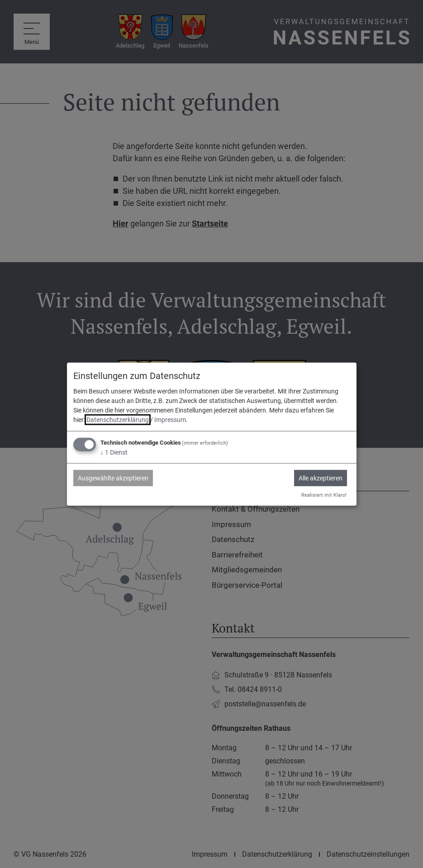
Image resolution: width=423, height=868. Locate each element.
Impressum (170, 420)
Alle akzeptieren (321, 478)
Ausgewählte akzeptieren (113, 478)
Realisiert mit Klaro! (324, 495)
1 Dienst (114, 452)
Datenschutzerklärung (118, 420)
